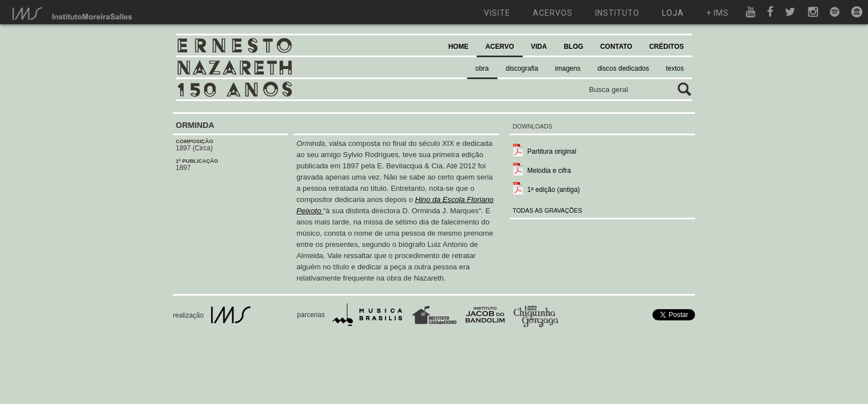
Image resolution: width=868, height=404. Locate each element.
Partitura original (552, 151)
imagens (568, 68)
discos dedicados (623, 68)
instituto (617, 13)
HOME (458, 47)
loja (673, 13)
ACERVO (499, 47)
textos (675, 68)
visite (497, 13)
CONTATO (616, 47)
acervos (553, 13)
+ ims (718, 13)
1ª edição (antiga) (554, 190)
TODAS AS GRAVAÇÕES (547, 210)
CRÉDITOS (666, 47)
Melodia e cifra (549, 171)
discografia (522, 68)
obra (482, 68)
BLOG (574, 47)
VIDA (539, 47)
